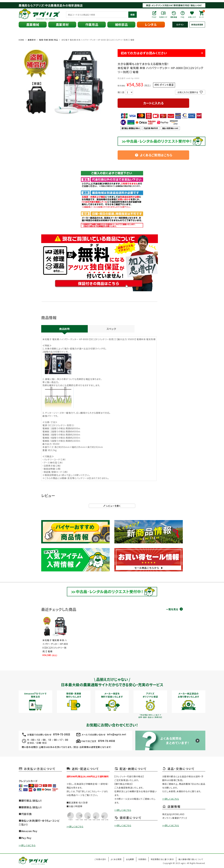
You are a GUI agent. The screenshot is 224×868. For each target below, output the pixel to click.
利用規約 (142, 859)
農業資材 (62, 24)
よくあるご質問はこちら (154, 155)
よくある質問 (116, 859)
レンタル (151, 24)
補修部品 (121, 24)
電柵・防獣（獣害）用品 (49, 40)
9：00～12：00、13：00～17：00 (48, 740)
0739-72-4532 (107, 741)
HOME (21, 40)
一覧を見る (172, 609)
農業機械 (33, 24)
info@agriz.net (117, 734)
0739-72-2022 (62, 734)
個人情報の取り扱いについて (191, 859)
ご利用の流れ (100, 859)
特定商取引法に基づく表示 (162, 859)
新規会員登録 (197, 24)
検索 (133, 15)
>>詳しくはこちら (27, 845)
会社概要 (130, 859)
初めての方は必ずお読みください (144, 53)
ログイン (180, 24)
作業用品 (92, 24)
